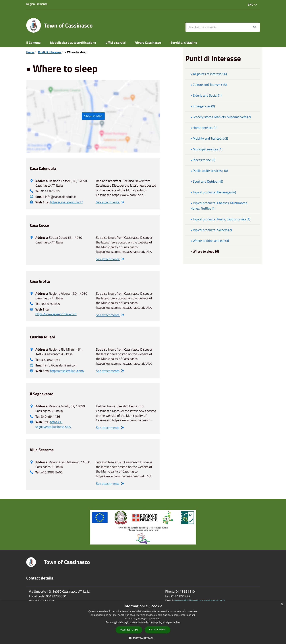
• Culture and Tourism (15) (209, 85)
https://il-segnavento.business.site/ (53, 424)
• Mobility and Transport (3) (209, 138)
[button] (143, 638)
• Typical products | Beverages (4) (213, 192)
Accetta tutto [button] (129, 630)
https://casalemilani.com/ (67, 371)
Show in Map (93, 116)
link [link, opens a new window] (178, 622)
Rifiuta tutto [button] (158, 630)
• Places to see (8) (203, 160)
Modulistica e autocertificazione (73, 43)
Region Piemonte (37, 4)
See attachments (110, 202)
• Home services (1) (204, 128)
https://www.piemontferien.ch (56, 314)
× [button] (282, 605)
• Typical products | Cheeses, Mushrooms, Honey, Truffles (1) (219, 206)
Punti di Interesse (50, 52)
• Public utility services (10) (209, 171)
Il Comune (33, 43)
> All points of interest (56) (209, 74)
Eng (252, 5)
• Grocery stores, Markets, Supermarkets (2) (221, 117)
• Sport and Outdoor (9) (207, 181)
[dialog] (143, 622)
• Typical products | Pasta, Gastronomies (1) (220, 219)
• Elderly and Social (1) (206, 95)
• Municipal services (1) (206, 149)
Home (30, 52)
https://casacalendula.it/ (66, 202)
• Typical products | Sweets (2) (211, 230)
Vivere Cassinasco (148, 43)
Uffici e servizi (116, 43)
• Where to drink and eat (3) (210, 241)
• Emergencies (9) (203, 106)
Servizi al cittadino (184, 43)
